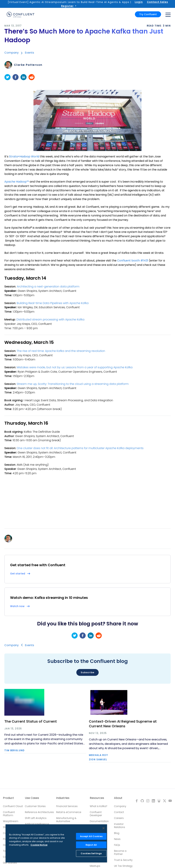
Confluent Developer (96, 814)
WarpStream (11, 821)
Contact (119, 812)
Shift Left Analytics (36, 818)
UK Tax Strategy (123, 866)
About (118, 798)
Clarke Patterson (28, 65)
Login (139, 2)
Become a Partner (120, 852)
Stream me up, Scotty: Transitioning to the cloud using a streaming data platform (73, 384)
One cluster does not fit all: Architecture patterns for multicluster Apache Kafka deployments (80, 448)
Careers (119, 818)
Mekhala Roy (98, 755)
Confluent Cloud (13, 806)
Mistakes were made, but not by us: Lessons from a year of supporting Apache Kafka (75, 367)
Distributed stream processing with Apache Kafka (50, 320)
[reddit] (32, 77)
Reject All (91, 845)
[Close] (104, 828)
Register (67, 6)
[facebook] (16, 77)
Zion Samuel (98, 760)
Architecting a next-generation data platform (48, 287)
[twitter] (7, 77)
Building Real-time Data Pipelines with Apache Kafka (53, 303)
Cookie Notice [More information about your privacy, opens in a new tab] (39, 845)
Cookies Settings (91, 853)
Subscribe (87, 672)
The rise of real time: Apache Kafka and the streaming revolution (61, 351)
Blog (117, 833)
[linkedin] (24, 77)
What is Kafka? (98, 806)
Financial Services (67, 806)
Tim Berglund (15, 750)
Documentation (99, 821)
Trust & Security (123, 860)
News (117, 839)
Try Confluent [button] (148, 14)
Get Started (10, 863)
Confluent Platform (9, 814)
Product (8, 798)
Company (12, 53)
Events (29, 53)
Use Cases (32, 798)
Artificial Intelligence (37, 824)
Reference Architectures (39, 812)
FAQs (117, 845)
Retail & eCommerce (69, 812)
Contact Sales (157, 2)
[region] (56, 843)
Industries (63, 798)
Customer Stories (35, 806)
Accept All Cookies (91, 836)
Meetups (95, 866)
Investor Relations (119, 826)
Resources (97, 798)
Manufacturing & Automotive (66, 820)
